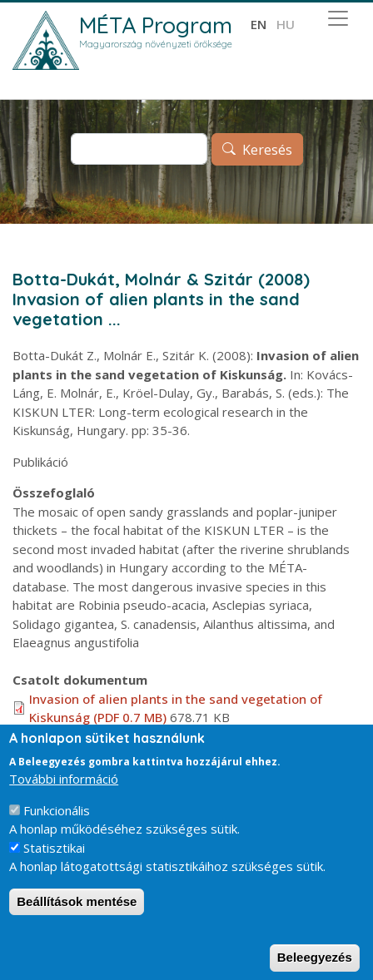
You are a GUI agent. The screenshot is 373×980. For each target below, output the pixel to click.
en (259, 24)
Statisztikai (54, 862)
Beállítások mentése (77, 916)
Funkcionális (57, 824)
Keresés (267, 150)
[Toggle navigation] (338, 18)
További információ (64, 793)
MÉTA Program (156, 25)
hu (286, 24)
